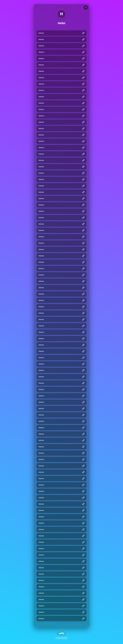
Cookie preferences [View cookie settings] (61, 638)
